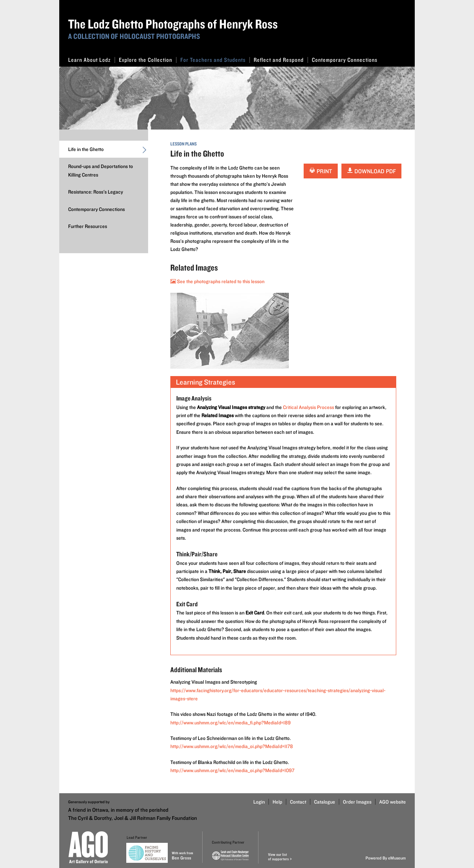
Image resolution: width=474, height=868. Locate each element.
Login (259, 802)
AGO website (393, 802)
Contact (298, 802)
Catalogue (325, 802)
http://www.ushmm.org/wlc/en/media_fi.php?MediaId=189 (231, 723)
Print (321, 171)
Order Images (357, 802)
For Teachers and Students (215, 60)
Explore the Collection (148, 60)
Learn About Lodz (92, 60)
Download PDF (371, 171)
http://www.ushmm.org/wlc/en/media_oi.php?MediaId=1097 (232, 770)
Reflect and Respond (281, 60)
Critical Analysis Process (308, 407)
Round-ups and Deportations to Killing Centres (101, 170)
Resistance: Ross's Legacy (96, 192)
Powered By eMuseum (386, 858)
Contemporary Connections (345, 60)
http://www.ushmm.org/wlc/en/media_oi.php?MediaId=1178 (232, 746)
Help (277, 802)
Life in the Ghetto (108, 151)
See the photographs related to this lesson (217, 281)
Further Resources (88, 226)
